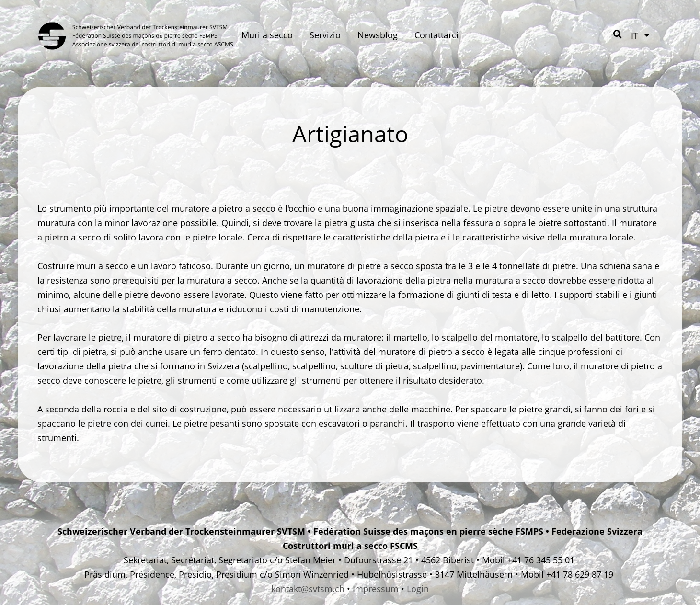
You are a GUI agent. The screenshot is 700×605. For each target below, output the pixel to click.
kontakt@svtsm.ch (308, 589)
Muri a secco (267, 35)
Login (418, 589)
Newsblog (378, 35)
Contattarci (436, 35)
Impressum (376, 589)
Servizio (325, 35)
